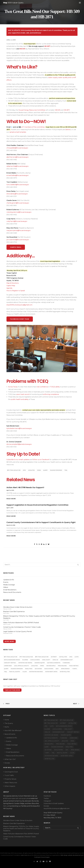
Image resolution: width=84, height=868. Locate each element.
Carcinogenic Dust (11, 772)
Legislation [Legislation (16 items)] (34, 666)
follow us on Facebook (41, 460)
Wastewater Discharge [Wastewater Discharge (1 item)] (36, 672)
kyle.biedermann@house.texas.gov (19, 428)
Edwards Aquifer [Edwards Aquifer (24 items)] (40, 663)
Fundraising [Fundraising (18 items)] (66, 663)
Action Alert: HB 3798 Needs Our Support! (25, 487)
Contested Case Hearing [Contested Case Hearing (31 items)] (25, 663)
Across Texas (13, 387)
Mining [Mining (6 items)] (42, 666)
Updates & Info (9, 580)
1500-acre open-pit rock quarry (16, 798)
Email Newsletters (10, 590)
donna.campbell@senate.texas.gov (19, 444)
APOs (24, 470)
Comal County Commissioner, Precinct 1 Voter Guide (20, 838)
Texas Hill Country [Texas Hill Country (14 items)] (15, 672)
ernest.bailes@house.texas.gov (18, 175)
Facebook (47, 796)
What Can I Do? (10, 759)
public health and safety (20, 399)
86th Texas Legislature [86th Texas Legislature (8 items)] (11, 657)
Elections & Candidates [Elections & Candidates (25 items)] (54, 663)
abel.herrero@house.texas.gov (18, 157)
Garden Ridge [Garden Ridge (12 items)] (8, 666)
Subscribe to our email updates (18, 460)
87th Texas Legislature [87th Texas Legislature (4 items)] (26, 657)
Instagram (47, 801)
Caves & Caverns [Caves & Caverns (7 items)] (35, 660)
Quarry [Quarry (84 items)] (6, 669)
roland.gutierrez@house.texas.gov (19, 212)
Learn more (24, 855)
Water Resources (11, 783)
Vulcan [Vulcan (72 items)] (25, 672)
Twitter (46, 798)
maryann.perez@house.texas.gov (19, 230)
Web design (64, 855)
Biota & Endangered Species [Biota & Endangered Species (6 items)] (12, 660)
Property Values (10, 779)
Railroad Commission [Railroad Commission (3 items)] (17, 669)
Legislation (31, 470)
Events (6, 582)
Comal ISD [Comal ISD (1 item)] (55, 660)
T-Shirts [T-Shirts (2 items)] (74, 669)
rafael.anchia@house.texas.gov (18, 166)
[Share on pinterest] (42, 544)
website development (74, 855)
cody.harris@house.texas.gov (17, 221)
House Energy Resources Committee (32, 110)
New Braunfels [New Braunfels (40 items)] (51, 666)
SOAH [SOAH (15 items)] (57, 669)
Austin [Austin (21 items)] (77, 657)
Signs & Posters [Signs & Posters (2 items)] (49, 669)
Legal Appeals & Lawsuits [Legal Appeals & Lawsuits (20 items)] (21, 666)
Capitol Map (11, 286)
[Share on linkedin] (44, 544)
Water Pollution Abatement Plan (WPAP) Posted (21, 834)
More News (9, 641)
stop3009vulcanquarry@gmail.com (19, 305)
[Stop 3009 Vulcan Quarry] (13, 3)
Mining (39, 470)
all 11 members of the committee (33, 127)
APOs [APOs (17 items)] (71, 657)
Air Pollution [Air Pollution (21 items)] (63, 657)
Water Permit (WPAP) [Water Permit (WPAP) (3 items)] (51, 672)
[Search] (42, 565)
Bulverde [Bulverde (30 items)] (25, 660)
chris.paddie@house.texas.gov (17, 148)
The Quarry (9, 723)
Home (7, 720)
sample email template (18, 132)
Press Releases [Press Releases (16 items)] (62, 666)
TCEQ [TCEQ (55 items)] (5, 672)
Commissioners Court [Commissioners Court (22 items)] (67, 660)
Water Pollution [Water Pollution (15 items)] (65, 672)
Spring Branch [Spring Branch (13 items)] (65, 669)
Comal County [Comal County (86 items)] (46, 660)
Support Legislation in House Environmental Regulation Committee (37, 505)
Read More (11, 499)
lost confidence (42, 387)
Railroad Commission (56, 470)
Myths (7, 727)
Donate (7, 763)
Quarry (45, 470)
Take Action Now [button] (12, 690)
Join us (6, 806)
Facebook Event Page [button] (20, 319)
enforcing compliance (51, 394)
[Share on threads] (39, 544)
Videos (6, 587)
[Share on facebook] (34, 544)
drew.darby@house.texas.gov (17, 194)
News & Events (10, 734)
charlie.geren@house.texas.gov (18, 203)
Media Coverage (9, 585)
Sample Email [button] (16, 247)
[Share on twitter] (37, 544)
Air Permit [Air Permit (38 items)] (54, 657)
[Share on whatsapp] (46, 544)
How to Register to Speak (16, 291)
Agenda (9, 288)
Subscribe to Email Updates (54, 803)
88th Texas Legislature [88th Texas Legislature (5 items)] (42, 657)
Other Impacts (10, 786)
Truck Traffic (9, 775)
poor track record (23, 394)
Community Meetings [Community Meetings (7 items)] (10, 663)
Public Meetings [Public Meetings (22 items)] (74, 666)
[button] (80, 3)
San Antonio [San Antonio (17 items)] (38, 669)
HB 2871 (47, 46)
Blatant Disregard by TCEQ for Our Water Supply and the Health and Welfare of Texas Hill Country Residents (21, 829)
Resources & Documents (12, 592)
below (68, 130)
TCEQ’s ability (55, 387)
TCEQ (66, 470)
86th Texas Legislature (14, 470)
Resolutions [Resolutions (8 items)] (29, 669)
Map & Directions (13, 283)
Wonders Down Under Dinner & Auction (18, 820)
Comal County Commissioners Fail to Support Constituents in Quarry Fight (41, 522)
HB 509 (22, 49)
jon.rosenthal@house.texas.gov (18, 240)
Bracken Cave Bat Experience (14, 823)
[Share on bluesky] (49, 544)
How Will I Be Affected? (13, 731)
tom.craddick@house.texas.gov (18, 185)
